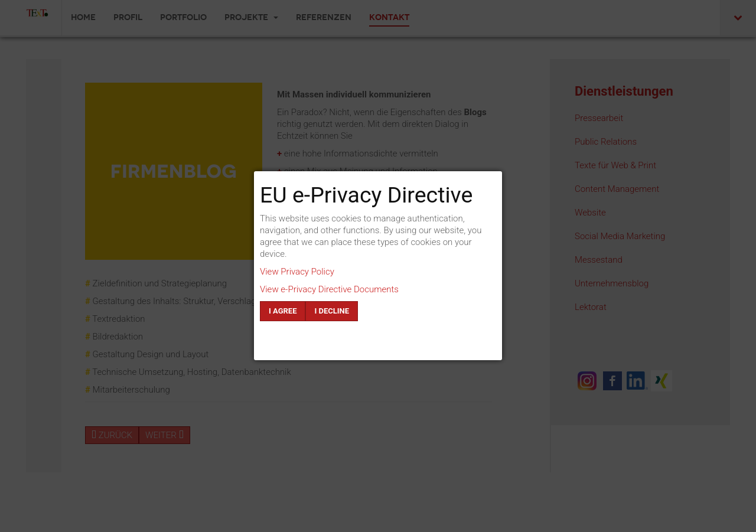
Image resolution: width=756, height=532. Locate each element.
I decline (332, 311)
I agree (283, 311)
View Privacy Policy (297, 272)
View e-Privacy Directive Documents (329, 289)
